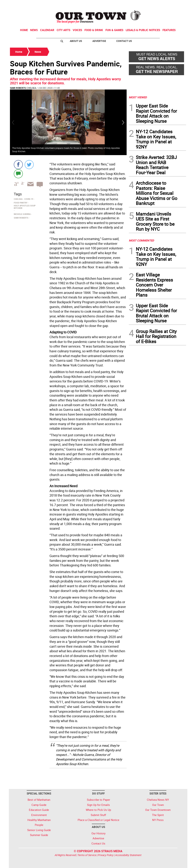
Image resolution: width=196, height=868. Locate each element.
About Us (76, 41)
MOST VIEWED (138, 97)
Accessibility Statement (128, 855)
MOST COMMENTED (141, 240)
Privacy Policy (106, 855)
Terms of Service (87, 855)
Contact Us (124, 41)
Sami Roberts (18, 88)
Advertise (99, 41)
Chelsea (31, 88)
